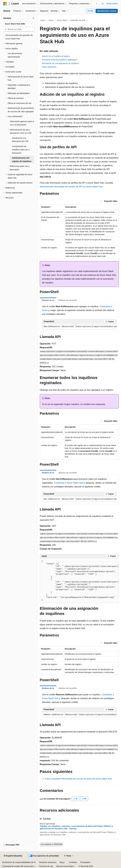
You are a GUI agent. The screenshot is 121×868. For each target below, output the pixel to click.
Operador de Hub (78, 20)
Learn (43, 20)
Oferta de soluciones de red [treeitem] (19, 103)
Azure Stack (62, 20)
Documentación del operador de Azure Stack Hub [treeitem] (19, 37)
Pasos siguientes (49, 67)
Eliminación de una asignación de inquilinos (60, 63)
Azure (51, 20)
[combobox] (19, 24)
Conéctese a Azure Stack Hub (68, 483)
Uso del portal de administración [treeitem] (15, 55)
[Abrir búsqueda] (103, 4)
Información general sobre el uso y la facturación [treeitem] (22, 123)
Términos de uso (46, 866)
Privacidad (85, 862)
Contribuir (73, 862)
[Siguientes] (96, 4)
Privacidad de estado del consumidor (18, 866)
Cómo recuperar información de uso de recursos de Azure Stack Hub (78, 779)
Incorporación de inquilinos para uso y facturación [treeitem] (21, 150)
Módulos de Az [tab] (48, 300)
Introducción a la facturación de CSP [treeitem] (20, 140)
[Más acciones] (116, 20)
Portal (90, 11)
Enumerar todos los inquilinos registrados (59, 60)
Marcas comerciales (65, 866)
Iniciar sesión (112, 4)
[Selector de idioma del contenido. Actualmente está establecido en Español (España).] (13, 856)
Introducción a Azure (107, 11)
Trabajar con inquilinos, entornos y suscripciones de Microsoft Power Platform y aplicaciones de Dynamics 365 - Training (76, 827)
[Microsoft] (5, 4)
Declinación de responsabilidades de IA (19, 862)
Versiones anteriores (48, 862)
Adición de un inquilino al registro (56, 56)
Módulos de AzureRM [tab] (68, 300)
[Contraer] (33, 18)
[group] (79, 327)
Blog (62, 862)
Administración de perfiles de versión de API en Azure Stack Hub (71, 187)
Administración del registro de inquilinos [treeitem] (22, 160)
